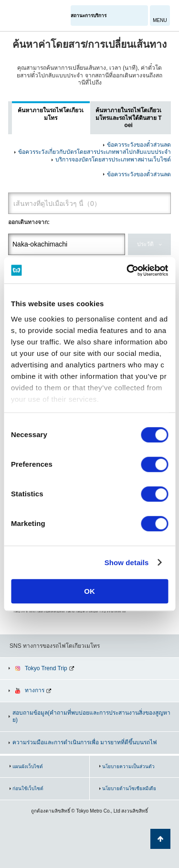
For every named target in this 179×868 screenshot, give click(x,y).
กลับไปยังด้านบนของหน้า (160, 839)
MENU (160, 20)
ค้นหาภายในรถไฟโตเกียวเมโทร (51, 114)
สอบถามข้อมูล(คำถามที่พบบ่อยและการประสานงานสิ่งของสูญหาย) (91, 717)
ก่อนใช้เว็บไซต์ (28, 788)
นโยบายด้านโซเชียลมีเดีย (129, 788)
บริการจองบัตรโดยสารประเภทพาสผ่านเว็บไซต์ (113, 160)
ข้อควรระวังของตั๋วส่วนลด (139, 145)
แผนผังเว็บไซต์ (28, 766)
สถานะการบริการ (89, 16)
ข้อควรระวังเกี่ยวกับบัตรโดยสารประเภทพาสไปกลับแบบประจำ (95, 152)
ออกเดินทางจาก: (29, 222)
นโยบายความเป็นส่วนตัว (128, 766)
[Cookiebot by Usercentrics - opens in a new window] (127, 270)
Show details (127, 563)
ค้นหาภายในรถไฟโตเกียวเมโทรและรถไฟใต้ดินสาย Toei (129, 118)
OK (89, 591)
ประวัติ (145, 244)
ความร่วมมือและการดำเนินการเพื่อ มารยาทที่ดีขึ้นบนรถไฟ (85, 742)
